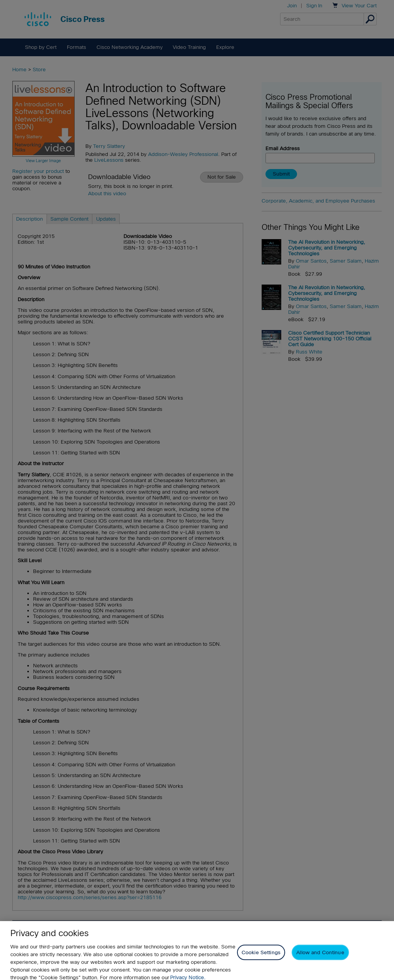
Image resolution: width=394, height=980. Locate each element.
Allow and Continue (320, 959)
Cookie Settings (261, 959)
